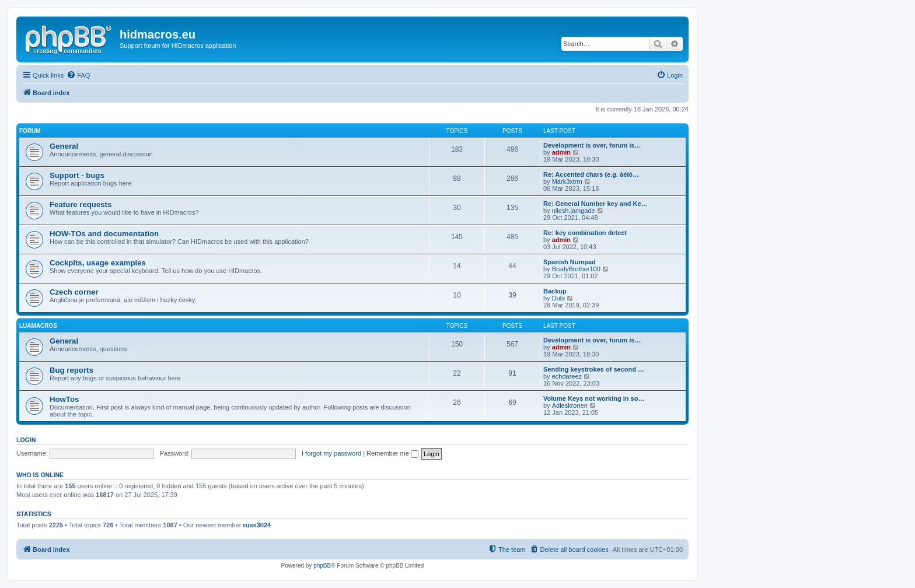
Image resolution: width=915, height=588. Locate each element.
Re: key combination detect (585, 233)
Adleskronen (570, 405)
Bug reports (71, 370)
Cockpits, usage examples (98, 263)
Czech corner (74, 292)
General (64, 146)
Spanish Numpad (570, 262)
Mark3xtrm (567, 181)
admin (561, 152)
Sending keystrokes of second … (594, 369)
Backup (555, 291)
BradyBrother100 (576, 269)
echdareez (567, 376)
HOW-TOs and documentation (104, 234)
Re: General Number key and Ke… (596, 204)
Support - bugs (77, 175)
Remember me (392, 453)
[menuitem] (78, 75)
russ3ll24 (257, 525)
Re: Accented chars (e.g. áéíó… (591, 174)
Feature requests (81, 204)
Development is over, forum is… (592, 145)
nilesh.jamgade (574, 211)
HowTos (64, 399)
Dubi (559, 298)
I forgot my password (331, 453)
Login (26, 440)
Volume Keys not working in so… (594, 398)
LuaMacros (38, 326)
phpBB (322, 566)
